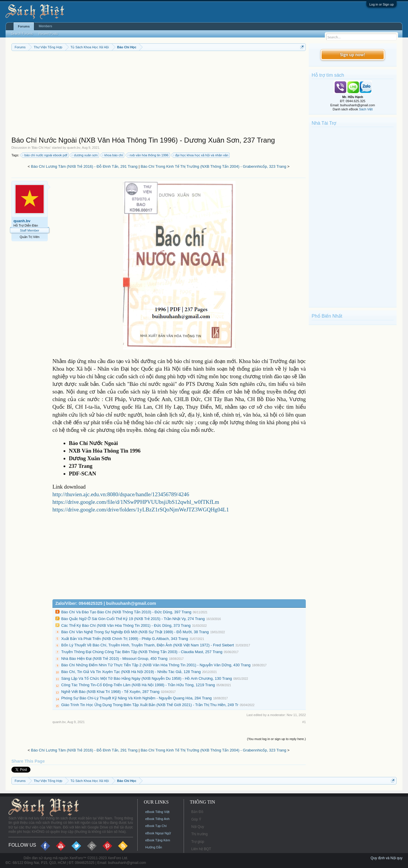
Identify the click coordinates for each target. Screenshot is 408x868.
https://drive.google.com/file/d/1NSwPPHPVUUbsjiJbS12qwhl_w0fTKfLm (136, 502)
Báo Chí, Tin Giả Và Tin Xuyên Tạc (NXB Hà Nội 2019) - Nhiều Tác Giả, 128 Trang (131, 672)
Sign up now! (353, 55)
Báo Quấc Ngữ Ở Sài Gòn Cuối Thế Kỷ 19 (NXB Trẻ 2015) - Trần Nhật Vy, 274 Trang (133, 619)
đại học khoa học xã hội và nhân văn (201, 155)
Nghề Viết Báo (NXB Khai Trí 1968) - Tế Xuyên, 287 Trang (110, 692)
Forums (24, 26)
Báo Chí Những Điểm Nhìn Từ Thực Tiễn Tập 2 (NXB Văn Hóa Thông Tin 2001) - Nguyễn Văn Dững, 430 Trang (156, 665)
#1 (304, 722)
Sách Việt (366, 109)
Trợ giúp (198, 842)
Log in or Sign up (381, 4)
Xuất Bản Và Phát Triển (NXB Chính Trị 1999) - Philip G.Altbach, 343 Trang (125, 639)
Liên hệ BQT (201, 849)
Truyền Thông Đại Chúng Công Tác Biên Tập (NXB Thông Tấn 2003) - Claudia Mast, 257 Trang (142, 652)
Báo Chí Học (41, 148)
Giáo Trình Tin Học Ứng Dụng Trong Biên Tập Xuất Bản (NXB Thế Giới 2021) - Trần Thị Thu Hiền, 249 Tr (150, 705)
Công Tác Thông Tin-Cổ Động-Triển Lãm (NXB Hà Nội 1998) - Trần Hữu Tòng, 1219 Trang (138, 685)
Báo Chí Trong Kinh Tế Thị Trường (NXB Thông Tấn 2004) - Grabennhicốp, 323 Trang (213, 166)
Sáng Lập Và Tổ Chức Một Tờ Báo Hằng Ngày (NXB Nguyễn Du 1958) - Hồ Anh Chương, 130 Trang (147, 678)
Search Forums (22, 34)
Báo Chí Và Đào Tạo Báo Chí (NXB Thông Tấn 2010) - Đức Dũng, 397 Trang (126, 612)
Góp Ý (196, 819)
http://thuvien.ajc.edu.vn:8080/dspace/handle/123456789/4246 (121, 494)
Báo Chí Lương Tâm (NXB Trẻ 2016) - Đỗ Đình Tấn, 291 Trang (84, 166)
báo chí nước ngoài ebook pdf (45, 155)
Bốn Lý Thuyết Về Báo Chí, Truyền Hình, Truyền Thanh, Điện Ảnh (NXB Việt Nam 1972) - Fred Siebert (148, 645)
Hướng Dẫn (154, 847)
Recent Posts (48, 34)
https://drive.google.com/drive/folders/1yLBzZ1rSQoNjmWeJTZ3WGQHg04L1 (141, 510)
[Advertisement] (159, 95)
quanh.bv (74, 148)
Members (45, 26)
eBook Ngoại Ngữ (158, 833)
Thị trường (199, 834)
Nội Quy (198, 827)
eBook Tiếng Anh (157, 819)
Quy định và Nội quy (386, 858)
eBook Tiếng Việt (157, 812)
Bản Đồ (197, 812)
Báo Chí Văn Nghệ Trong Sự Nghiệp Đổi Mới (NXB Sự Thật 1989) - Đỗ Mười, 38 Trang (135, 632)
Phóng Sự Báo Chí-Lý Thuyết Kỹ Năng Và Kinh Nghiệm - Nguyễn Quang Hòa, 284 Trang (136, 698)
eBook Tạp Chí (156, 826)
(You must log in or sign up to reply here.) (276, 739)
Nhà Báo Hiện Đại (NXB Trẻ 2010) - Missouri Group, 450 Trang (114, 659)
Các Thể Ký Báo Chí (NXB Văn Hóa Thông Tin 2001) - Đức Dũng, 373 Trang (126, 625)
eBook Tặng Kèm (158, 840)
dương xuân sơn (85, 155)
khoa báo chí (113, 155)
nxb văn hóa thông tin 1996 (148, 155)
